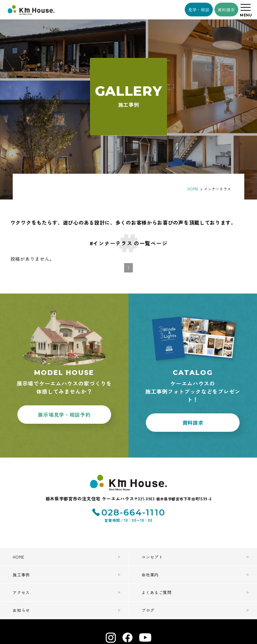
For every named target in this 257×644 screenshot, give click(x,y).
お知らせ (21, 610)
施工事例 (21, 575)
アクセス (21, 592)
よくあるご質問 (156, 592)
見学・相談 (199, 10)
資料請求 (226, 10)
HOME (19, 557)
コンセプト (152, 557)
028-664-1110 (133, 512)
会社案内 (150, 575)
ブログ (148, 610)
